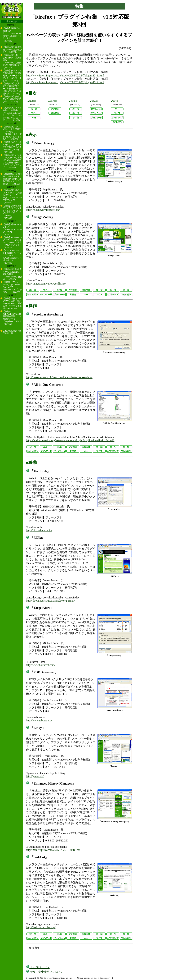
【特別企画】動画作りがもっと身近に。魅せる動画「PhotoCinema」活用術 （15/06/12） (13, 274)
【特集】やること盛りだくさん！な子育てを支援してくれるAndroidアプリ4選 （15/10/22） (12, 147)
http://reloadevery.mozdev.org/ (43, 210)
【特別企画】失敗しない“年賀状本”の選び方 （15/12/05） (12, 99)
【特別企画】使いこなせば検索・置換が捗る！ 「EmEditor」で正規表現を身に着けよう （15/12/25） (12, 61)
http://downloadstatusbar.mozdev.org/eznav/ (50, 601)
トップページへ (38, 967)
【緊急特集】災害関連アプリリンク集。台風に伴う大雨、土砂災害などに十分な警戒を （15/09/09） (12, 179)
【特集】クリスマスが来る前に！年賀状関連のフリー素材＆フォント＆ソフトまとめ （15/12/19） (12, 76)
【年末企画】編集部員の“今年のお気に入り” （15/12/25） (13, 50)
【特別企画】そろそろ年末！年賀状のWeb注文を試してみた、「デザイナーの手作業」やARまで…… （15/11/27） (12, 114)
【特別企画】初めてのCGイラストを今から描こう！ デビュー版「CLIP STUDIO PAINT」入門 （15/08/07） (13, 196)
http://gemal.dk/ (35, 776)
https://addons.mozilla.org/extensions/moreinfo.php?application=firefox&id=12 (70, 440)
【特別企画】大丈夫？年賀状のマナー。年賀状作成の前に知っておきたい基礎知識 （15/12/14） (12, 89)
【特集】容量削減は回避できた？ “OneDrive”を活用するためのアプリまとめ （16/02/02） (12, 35)
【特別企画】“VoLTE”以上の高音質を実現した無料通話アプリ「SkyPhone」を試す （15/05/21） (12, 318)
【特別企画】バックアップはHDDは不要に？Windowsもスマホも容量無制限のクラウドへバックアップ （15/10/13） (12, 161)
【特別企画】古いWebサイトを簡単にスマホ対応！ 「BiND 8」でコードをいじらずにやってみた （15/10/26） (12, 133)
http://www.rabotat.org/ (39, 720)
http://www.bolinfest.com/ (41, 665)
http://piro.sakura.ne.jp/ (39, 530)
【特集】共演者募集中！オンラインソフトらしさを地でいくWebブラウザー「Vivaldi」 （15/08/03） (12, 212)
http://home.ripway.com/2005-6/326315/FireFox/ (53, 850)
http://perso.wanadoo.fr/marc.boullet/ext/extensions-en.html (59, 377)
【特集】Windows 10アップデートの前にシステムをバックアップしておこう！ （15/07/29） (12, 242)
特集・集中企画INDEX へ (44, 972)
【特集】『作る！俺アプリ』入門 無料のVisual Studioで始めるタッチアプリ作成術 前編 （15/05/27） (13, 304)
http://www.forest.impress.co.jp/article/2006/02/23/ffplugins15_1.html (65, 75)
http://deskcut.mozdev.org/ (41, 927)
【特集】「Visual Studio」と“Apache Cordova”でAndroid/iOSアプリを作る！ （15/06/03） (12, 287)
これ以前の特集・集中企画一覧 (12, 332)
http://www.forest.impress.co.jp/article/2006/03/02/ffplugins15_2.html (65, 82)
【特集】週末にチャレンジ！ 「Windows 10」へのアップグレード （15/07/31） (12, 230)
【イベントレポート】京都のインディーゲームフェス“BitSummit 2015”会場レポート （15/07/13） (13, 257)
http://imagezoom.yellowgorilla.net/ (46, 284)
